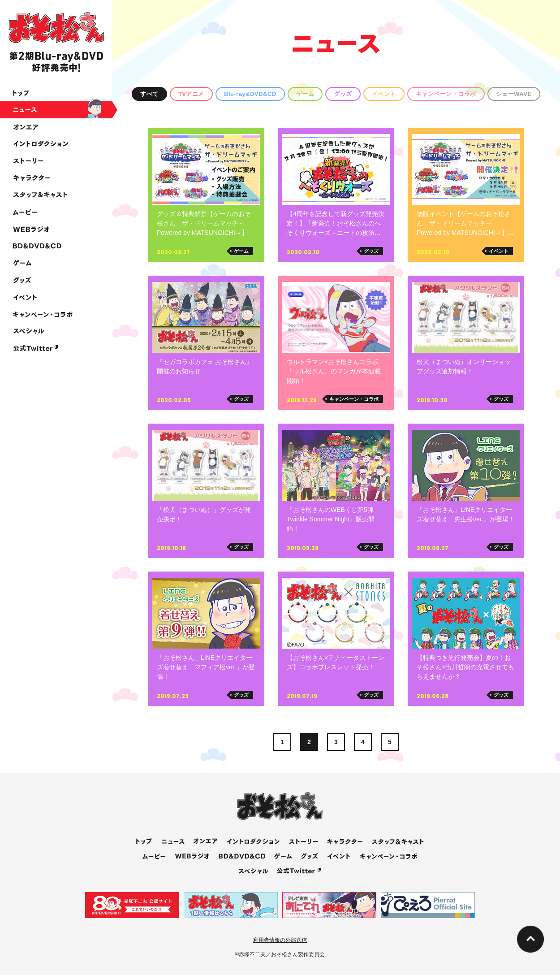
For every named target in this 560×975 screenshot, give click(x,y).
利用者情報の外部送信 (280, 940)
